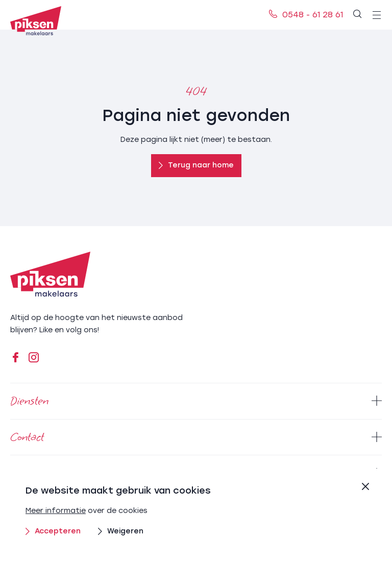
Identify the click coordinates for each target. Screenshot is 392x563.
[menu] (377, 15)
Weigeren (121, 531)
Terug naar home (196, 165)
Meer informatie (56, 511)
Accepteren (53, 531)
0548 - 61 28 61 (306, 15)
